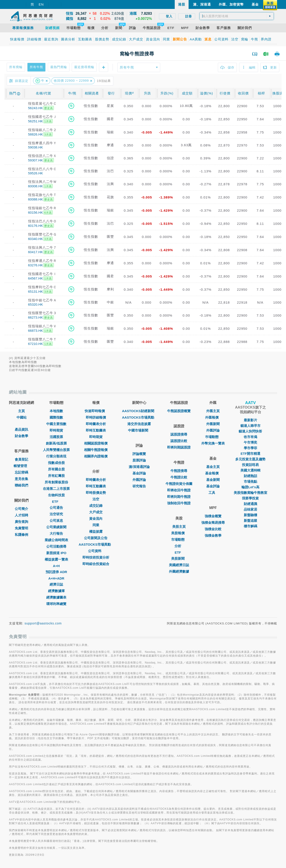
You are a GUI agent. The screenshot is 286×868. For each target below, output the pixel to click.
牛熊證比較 (179, 477)
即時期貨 (56, 430)
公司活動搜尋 (56, 546)
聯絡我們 (21, 485)
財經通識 (250, 504)
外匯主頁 (213, 411)
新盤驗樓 (250, 515)
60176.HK (36, 226)
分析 (179, 546)
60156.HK (36, 212)
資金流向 (96, 519)
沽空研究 (56, 514)
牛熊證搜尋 (179, 471)
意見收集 (21, 479)
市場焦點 (250, 481)
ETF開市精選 (250, 454)
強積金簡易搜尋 (213, 523)
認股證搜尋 (179, 434)
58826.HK (36, 134)
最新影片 (250, 420)
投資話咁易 (250, 465)
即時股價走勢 (96, 493)
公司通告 (56, 508)
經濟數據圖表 (56, 597)
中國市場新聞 (139, 430)
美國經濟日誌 (179, 565)
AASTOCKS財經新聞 (139, 411)
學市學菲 (250, 448)
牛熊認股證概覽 (179, 411)
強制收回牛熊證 (179, 503)
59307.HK (36, 160)
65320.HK (36, 304)
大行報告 (56, 533)
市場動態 (179, 539)
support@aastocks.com (43, 623)
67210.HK (36, 344)
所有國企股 (56, 469)
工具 (213, 493)
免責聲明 (21, 528)
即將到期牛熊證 (179, 497)
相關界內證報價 (96, 456)
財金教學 (21, 436)
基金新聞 (213, 480)
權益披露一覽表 (56, 559)
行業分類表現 (56, 456)
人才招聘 (21, 515)
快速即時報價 (96, 411)
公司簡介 (21, 509)
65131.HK (36, 291)
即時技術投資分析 (96, 557)
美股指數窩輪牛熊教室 (250, 493)
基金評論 (139, 473)
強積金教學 (213, 535)
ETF (56, 502)
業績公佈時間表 (56, 540)
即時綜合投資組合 (96, 564)
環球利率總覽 (56, 604)
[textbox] (237, 16)
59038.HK (36, 147)
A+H (56, 566)
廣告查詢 (21, 522)
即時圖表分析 (96, 424)
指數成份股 (56, 463)
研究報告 (139, 486)
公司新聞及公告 (96, 538)
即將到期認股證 (179, 447)
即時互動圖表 (96, 430)
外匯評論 (139, 480)
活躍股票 (56, 437)
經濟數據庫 (56, 591)
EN (41, 4)
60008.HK (36, 186)
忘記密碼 (21, 472)
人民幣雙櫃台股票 (56, 450)
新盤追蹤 (250, 521)
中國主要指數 (56, 424)
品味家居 (250, 509)
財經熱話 (250, 476)
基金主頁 (213, 467)
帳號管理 (21, 466)
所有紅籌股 (56, 476)
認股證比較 (179, 441)
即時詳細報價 (96, 417)
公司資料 (96, 551)
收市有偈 (250, 437)
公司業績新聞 (56, 527)
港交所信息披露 (139, 424)
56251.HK (36, 121)
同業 (96, 525)
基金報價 (213, 473)
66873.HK (36, 331)
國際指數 (56, 417)
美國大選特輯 (250, 470)
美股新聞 (179, 558)
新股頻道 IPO (56, 553)
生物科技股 (56, 495)
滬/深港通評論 (139, 467)
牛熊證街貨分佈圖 (179, 484)
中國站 (22, 417)
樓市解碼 (250, 526)
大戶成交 (96, 512)
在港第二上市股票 (56, 489)
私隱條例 (21, 535)
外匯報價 (213, 417)
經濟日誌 (56, 584)
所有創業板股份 (56, 482)
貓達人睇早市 (250, 426)
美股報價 (179, 533)
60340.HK (36, 239)
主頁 (21, 411)
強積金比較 (213, 529)
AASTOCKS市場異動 (96, 544)
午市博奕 (250, 442)
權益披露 (96, 531)
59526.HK (36, 173)
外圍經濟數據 (179, 571)
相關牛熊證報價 (96, 450)
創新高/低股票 (56, 443)
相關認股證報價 (96, 443)
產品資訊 (21, 429)
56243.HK (36, 108)
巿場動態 (213, 437)
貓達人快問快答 (250, 431)
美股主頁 (179, 527)
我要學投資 (250, 498)
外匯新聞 (213, 424)
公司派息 (56, 521)
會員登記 (21, 459)
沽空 (96, 499)
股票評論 (139, 460)
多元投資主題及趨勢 (250, 459)
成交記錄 (96, 506)
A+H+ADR (56, 578)
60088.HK (36, 199)
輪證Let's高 (250, 487)
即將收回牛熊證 (179, 490)
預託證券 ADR (56, 572)
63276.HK (36, 265)
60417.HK (36, 252)
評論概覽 (139, 454)
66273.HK (36, 317)
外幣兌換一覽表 (213, 443)
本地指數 (56, 411)
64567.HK (36, 278)
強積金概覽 (213, 516)
